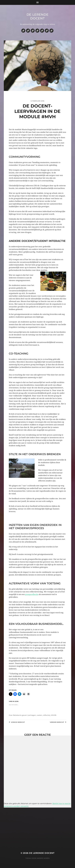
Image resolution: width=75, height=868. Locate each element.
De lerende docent (38, 16)
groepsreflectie (32, 594)
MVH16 (54, 715)
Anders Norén (43, 858)
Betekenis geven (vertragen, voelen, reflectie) (32, 715)
